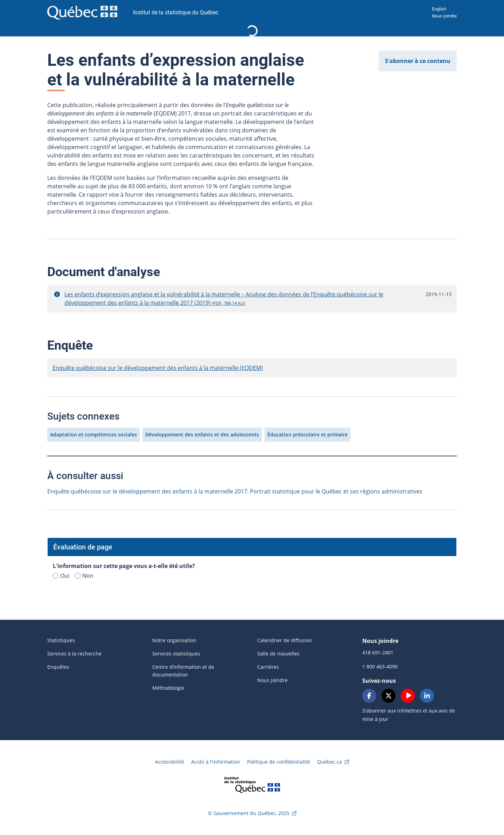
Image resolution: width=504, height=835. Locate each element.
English (439, 9)
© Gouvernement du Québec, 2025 (249, 813)
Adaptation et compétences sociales (93, 434)
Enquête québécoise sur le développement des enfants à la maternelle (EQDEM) (158, 368)
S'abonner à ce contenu (418, 61)
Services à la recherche (74, 654)
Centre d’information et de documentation (183, 671)
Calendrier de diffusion (285, 640)
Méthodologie (168, 688)
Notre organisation (174, 640)
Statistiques (61, 640)
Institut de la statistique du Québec (176, 12)
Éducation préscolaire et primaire (307, 434)
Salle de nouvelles (278, 654)
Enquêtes (58, 667)
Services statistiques (176, 654)
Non (84, 576)
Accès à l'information (216, 762)
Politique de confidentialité (279, 762)
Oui (61, 576)
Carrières (268, 667)
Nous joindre (444, 16)
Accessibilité (170, 762)
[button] (57, 294)
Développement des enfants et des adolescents (202, 434)
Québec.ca (330, 762)
